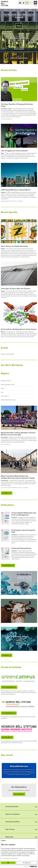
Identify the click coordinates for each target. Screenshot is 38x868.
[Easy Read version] (20, 3)
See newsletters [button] (19, 794)
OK (8, 863)
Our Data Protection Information (9, 859)
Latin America (5, 396)
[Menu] (35, 3)
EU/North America (6, 381)
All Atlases (6, 655)
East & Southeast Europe (8, 385)
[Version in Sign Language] (24, 3)
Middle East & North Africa (8, 400)
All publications (7, 565)
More (19, 26)
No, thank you (27, 863)
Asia (2, 392)
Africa (3, 388)
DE (30, 3)
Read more (19, 585)
